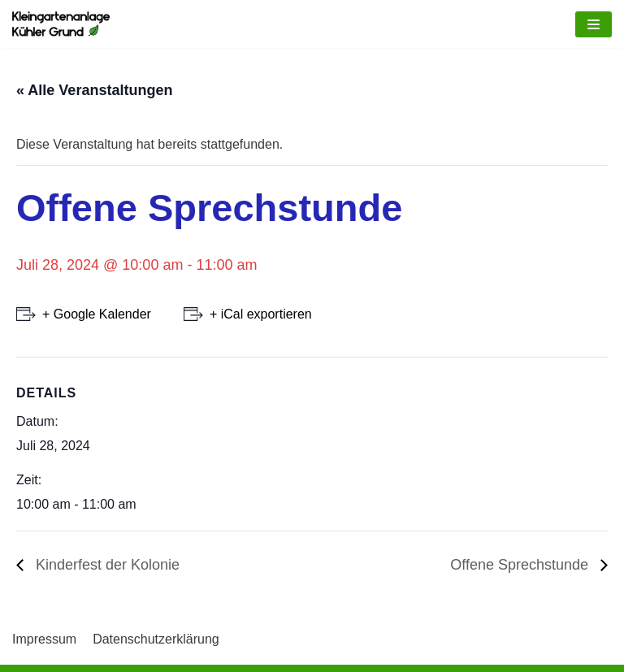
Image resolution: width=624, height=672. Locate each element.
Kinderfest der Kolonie (106, 565)
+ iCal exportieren (261, 314)
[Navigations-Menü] (594, 24)
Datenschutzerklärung (156, 639)
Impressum (44, 639)
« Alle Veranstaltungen (94, 90)
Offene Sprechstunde (521, 565)
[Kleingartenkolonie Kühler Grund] (61, 24)
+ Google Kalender (97, 314)
